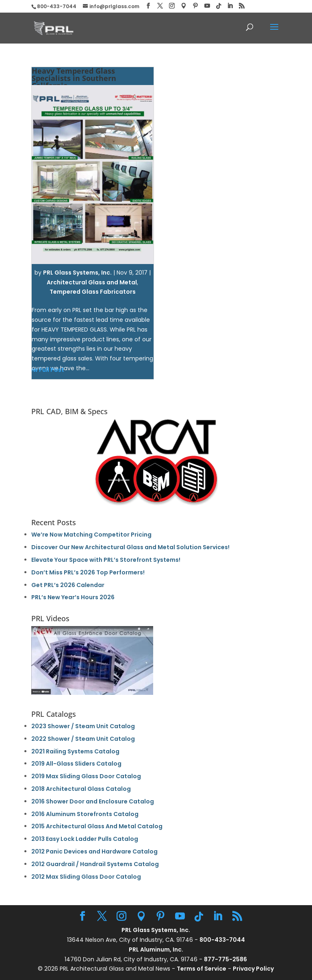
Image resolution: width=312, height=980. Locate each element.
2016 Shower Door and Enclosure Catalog (93, 801)
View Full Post (44, 370)
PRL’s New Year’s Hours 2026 (73, 597)
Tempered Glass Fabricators (93, 292)
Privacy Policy (253, 969)
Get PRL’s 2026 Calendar (68, 585)
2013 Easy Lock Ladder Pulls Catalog (85, 839)
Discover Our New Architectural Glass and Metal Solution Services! (130, 547)
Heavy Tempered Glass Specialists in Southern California (74, 78)
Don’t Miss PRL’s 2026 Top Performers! (88, 572)
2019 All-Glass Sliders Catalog (76, 764)
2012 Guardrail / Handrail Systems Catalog (95, 864)
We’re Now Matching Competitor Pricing (91, 535)
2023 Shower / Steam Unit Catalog (83, 726)
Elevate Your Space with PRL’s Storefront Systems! (106, 560)
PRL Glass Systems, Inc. (77, 273)
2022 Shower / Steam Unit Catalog (83, 739)
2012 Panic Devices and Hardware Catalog (94, 851)
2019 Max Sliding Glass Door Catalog (86, 776)
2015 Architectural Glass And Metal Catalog (97, 826)
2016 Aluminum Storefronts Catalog (85, 814)
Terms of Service (201, 969)
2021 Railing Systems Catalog (75, 751)
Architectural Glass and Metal (92, 282)
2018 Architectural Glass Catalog (81, 789)
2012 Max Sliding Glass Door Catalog (86, 877)
